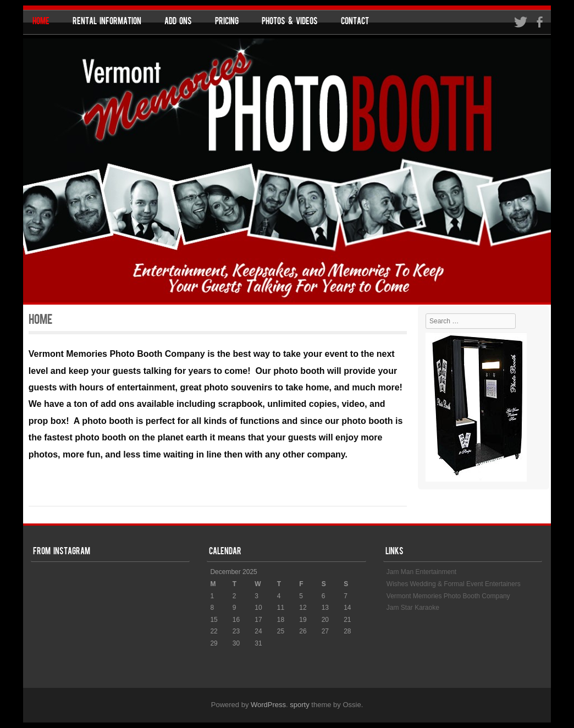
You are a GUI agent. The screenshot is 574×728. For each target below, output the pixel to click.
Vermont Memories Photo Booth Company (448, 596)
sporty (299, 705)
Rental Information (107, 22)
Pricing (227, 22)
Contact (355, 22)
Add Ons (178, 22)
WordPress (268, 705)
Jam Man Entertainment (421, 572)
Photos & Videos (290, 22)
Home (41, 22)
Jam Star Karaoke (413, 608)
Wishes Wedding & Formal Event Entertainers (454, 584)
